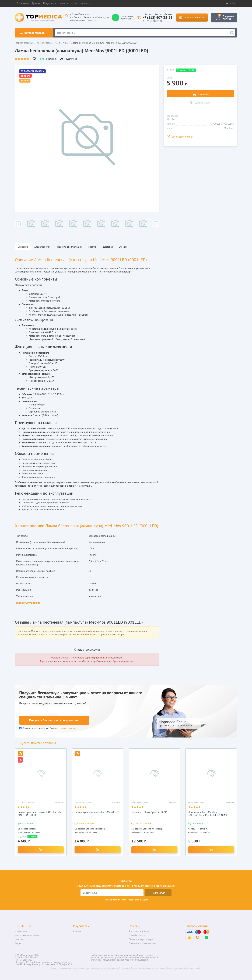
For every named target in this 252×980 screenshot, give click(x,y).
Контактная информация (27, 935)
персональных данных (69, 728)
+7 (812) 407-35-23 (158, 18)
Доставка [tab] (108, 247)
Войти (231, 3)
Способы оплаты (137, 935)
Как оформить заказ (139, 931)
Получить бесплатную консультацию (54, 720)
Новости (19, 939)
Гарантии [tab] (92, 247)
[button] (23, 4)
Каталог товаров (34, 33)
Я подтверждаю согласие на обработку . (50, 728)
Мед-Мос (229, 128)
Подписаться (158, 893)
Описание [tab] (23, 247)
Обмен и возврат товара (141, 939)
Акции (18, 943)
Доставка (76, 931)
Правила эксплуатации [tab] (69, 247)
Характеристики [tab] (43, 247)
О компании (21, 931)
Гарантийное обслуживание (142, 943)
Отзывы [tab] (123, 247)
